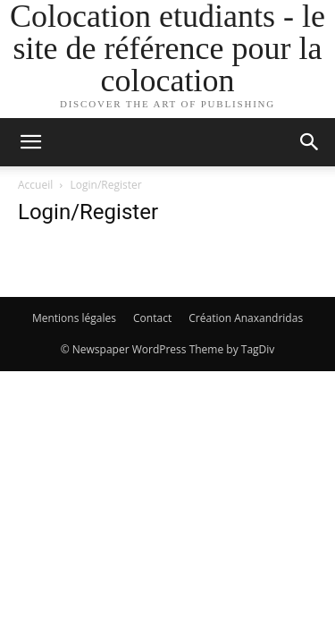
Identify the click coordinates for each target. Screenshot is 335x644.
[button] (30, 142)
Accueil (35, 185)
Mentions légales (74, 318)
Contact (152, 318)
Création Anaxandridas (246, 318)
